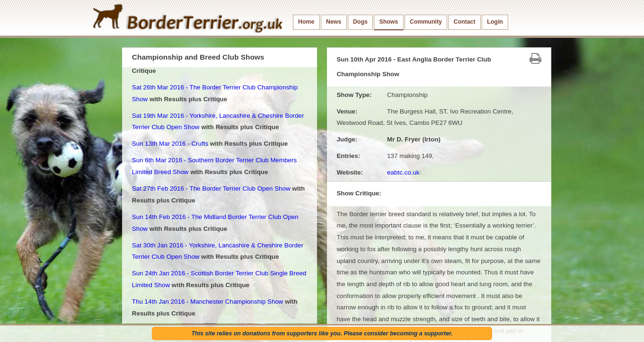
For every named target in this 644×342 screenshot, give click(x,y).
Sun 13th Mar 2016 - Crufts (170, 144)
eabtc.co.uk (407, 172)
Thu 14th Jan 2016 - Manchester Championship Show (208, 302)
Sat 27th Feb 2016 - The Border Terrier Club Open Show (211, 189)
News (334, 22)
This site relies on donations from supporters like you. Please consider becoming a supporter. (322, 333)
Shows (388, 22)
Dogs (360, 22)
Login (495, 22)
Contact (465, 22)
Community (426, 22)
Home (306, 22)
